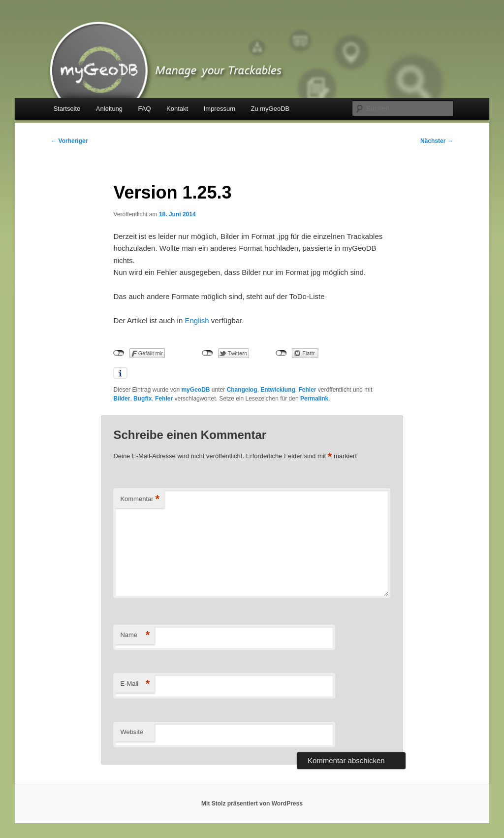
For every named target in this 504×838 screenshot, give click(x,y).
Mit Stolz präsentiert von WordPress (252, 804)
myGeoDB (195, 390)
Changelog (242, 390)
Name (135, 635)
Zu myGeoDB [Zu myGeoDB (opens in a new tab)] (270, 109)
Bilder (122, 399)
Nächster (437, 141)
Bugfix (142, 399)
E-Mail (135, 684)
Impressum (220, 109)
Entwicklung (278, 390)
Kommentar (140, 499)
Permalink (314, 399)
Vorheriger (69, 141)
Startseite (67, 109)
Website (132, 732)
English (197, 320)
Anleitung (109, 109)
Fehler (308, 390)
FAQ (145, 109)
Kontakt (177, 109)
